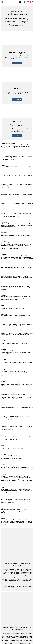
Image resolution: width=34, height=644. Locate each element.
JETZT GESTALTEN (5, 108)
